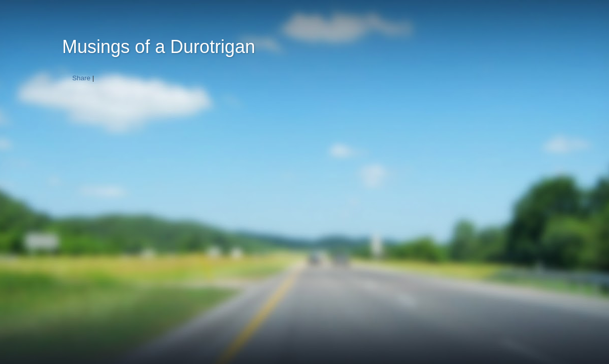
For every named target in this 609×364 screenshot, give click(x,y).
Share (81, 78)
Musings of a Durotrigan (159, 47)
